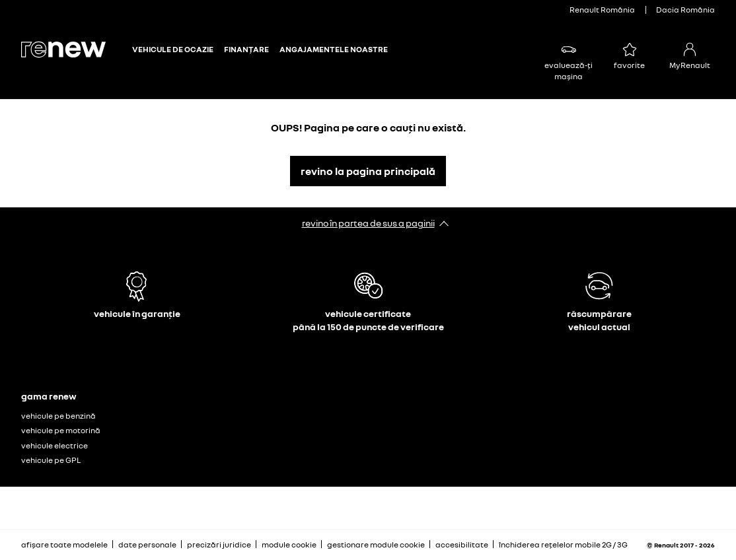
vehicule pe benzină (58, 416)
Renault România (602, 10)
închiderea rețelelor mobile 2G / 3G (563, 544)
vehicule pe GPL (51, 460)
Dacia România (685, 10)
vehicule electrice (55, 445)
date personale (147, 544)
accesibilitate (462, 544)
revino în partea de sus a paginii (368, 223)
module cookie (289, 544)
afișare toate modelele (64, 544)
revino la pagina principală (368, 171)
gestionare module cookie (376, 545)
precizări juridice (219, 544)
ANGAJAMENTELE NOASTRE (334, 50)
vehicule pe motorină (61, 430)
